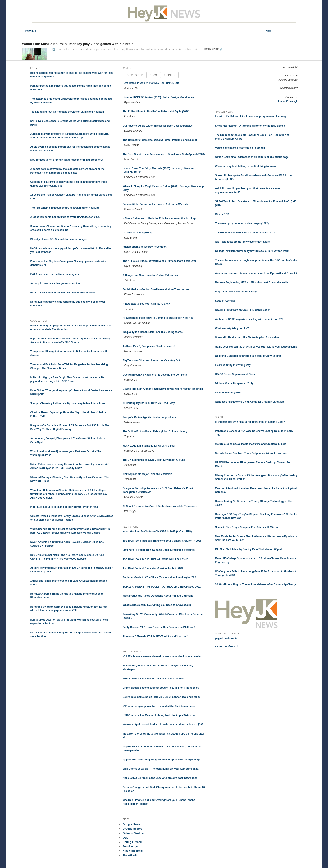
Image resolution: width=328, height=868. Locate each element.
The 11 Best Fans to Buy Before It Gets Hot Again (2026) (156, 112)
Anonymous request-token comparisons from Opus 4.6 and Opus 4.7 (256, 273)
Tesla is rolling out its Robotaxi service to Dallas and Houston (67, 112)
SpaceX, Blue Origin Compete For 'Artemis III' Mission (247, 527)
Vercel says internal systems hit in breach (240, 148)
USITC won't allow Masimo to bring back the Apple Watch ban (159, 715)
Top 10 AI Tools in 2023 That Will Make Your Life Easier (155, 559)
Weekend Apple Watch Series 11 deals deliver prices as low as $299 (163, 725)
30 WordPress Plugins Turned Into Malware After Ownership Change (256, 584)
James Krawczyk (288, 102)
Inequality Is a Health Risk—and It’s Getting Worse (153, 332)
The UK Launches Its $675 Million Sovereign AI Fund (154, 460)
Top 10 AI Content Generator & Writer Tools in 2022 (153, 568)
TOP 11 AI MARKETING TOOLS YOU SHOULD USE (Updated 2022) (162, 587)
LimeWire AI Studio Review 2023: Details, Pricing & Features (159, 550)
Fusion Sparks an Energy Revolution (144, 247)
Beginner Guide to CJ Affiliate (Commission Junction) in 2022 (159, 577)
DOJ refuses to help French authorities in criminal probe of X (67, 160)
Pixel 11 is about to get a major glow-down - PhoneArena (64, 507)
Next (270, 31)
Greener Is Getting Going (138, 233)
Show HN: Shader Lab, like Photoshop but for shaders (247, 338)
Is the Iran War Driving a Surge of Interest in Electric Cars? (250, 422)
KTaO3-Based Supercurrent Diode (235, 374)
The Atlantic (130, 855)
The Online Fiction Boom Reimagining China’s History (155, 431)
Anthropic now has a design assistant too (55, 283)
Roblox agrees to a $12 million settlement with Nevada (63, 293)
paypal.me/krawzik (226, 638)
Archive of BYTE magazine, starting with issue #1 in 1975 (249, 319)
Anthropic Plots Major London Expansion (147, 474)
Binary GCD (222, 214)
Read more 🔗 (213, 49)
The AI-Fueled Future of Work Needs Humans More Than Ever (159, 261)
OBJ (125, 838)
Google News (131, 824)
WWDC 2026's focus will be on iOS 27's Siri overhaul (154, 679)
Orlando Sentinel (133, 833)
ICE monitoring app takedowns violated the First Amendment (159, 706)
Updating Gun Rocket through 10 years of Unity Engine (248, 356)
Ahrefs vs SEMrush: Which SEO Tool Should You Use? (155, 636)
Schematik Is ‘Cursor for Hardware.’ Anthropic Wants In (156, 204)
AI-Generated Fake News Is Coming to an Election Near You (158, 318)
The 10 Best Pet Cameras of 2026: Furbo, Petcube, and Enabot (160, 140)
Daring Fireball (132, 842)
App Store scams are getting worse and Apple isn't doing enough (161, 760)
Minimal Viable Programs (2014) (234, 383)
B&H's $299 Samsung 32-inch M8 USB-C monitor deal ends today (161, 697)
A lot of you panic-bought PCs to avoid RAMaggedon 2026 (65, 217)
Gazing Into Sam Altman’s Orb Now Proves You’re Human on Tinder (163, 389)
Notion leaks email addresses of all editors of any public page (252, 157)
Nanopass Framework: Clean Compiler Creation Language (250, 402)
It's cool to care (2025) (228, 393)
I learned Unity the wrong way (233, 365)
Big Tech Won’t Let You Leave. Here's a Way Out (151, 360)
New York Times (133, 851)
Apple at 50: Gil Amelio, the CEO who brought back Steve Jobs (160, 778)
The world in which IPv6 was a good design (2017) (245, 233)
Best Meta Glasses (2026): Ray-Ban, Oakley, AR (151, 83)
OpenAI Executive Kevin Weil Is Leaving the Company (155, 375)
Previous (29, 31)
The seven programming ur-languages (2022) (242, 223)
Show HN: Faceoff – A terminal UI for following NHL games (250, 126)
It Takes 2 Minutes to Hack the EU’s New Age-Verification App (159, 218)
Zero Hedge (130, 846)
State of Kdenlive (225, 301)
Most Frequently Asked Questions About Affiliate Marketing (158, 596)
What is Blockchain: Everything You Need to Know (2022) (157, 605)
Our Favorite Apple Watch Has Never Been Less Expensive (158, 126)
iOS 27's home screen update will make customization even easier (162, 656)
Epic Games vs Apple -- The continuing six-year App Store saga (160, 769)
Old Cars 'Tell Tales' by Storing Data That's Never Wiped (248, 549)
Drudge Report (132, 829)
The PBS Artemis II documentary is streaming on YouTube (65, 208)
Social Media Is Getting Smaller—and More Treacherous (156, 289)
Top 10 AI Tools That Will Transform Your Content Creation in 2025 (162, 541)
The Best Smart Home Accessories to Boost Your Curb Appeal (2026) (164, 154)
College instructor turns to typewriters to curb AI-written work (252, 251)
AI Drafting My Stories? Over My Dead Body (149, 403)
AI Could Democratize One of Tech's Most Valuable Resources (160, 506)
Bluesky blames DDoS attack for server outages (59, 239)
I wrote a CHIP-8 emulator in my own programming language (251, 117)
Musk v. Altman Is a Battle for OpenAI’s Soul (149, 446)
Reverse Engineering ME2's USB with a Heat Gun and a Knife (251, 282)
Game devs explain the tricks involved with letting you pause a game (256, 347)
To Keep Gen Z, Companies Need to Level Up (149, 346)
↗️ (54, 49)
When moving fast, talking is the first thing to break (246, 166)
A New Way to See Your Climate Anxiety (146, 304)
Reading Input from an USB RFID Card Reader (242, 310)
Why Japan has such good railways (236, 292)
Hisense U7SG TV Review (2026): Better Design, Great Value (158, 97)
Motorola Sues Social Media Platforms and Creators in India (251, 444)
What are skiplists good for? (232, 328)
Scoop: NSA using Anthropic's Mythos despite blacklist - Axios (68, 403)
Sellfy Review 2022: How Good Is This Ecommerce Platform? (159, 627)
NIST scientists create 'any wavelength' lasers (242, 242)
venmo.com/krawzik (227, 646)
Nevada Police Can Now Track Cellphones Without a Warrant (251, 453)
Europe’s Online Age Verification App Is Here (149, 417)
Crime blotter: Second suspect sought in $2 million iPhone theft (161, 688)
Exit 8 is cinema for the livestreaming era (55, 274)
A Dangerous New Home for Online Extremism (150, 275)
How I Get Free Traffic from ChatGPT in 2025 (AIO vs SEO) (157, 532)
